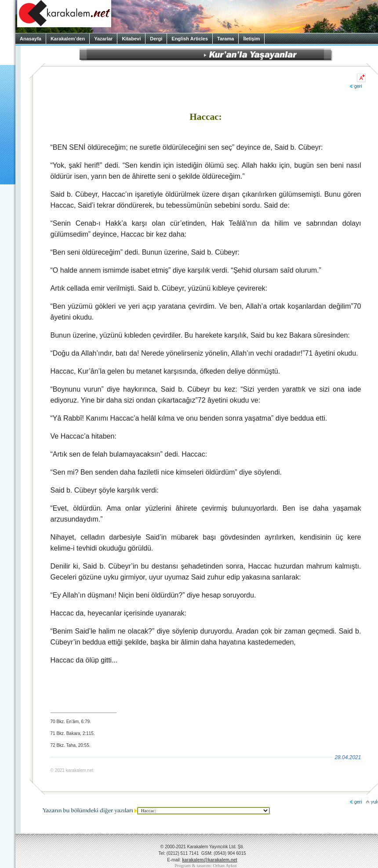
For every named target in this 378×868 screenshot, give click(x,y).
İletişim (251, 39)
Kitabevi (131, 39)
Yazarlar (103, 39)
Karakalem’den (68, 39)
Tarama (225, 39)
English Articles (190, 39)
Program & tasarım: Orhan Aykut (206, 866)
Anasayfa (31, 39)
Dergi (156, 39)
